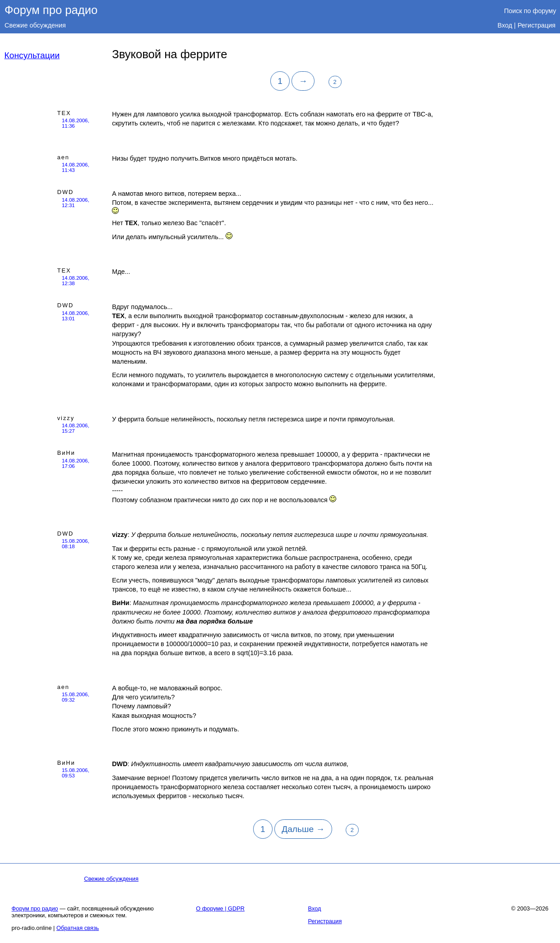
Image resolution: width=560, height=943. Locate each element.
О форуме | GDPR (220, 908)
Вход (505, 25)
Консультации (32, 55)
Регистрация (537, 25)
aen (63, 157)
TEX (64, 113)
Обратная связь (78, 928)
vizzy (66, 418)
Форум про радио (51, 10)
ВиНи (66, 453)
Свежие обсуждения (35, 25)
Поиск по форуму (530, 11)
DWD (66, 192)
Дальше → (303, 829)
